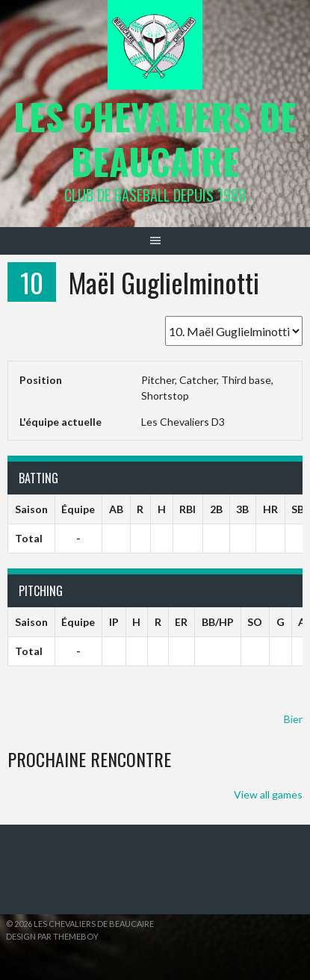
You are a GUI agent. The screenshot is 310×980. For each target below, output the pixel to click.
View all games (268, 794)
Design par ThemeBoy (52, 936)
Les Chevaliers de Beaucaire (155, 139)
